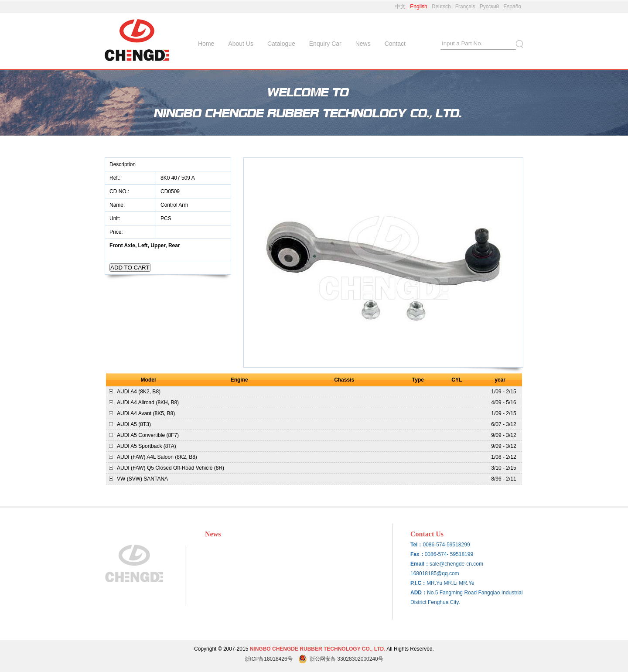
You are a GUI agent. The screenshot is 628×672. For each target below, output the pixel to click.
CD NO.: (119, 191)
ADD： (419, 593)
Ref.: (116, 178)
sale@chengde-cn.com (456, 564)
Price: (117, 232)
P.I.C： (418, 583)
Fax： (418, 554)
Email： (420, 564)
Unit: (116, 218)
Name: (118, 205)
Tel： (416, 545)
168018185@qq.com (435, 573)
